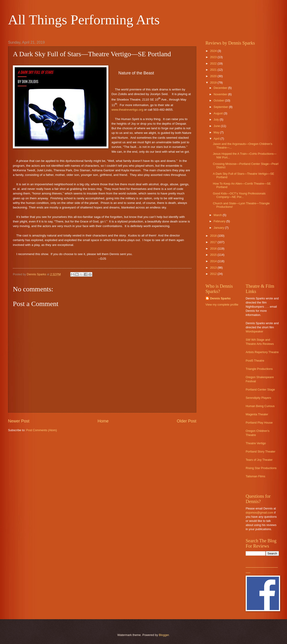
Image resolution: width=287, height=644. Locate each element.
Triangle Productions (259, 369)
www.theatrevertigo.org (127, 110)
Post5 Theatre (255, 361)
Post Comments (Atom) (42, 430)
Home (103, 421)
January (219, 228)
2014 (214, 261)
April (217, 139)
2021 (214, 70)
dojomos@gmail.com (259, 513)
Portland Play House (259, 423)
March (218, 215)
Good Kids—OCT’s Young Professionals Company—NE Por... (239, 195)
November (221, 94)
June (217, 126)
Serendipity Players (258, 398)
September (221, 107)
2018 (214, 236)
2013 (214, 268)
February (220, 221)
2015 (214, 255)
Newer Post (19, 421)
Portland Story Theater (260, 451)
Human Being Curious (260, 406)
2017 (214, 242)
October (219, 100)
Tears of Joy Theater (259, 460)
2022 (214, 63)
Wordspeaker (254, 331)
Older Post (187, 421)
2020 (214, 76)
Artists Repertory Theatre (262, 352)
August (219, 113)
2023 (214, 57)
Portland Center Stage (260, 389)
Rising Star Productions (261, 468)
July (217, 120)
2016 (214, 249)
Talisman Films (255, 476)
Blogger (164, 635)
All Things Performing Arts (84, 20)
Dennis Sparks (220, 298)
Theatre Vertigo (256, 443)
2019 (214, 83)
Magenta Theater (257, 414)
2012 (214, 274)
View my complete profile (222, 305)
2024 (214, 51)
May (217, 132)
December (221, 88)
